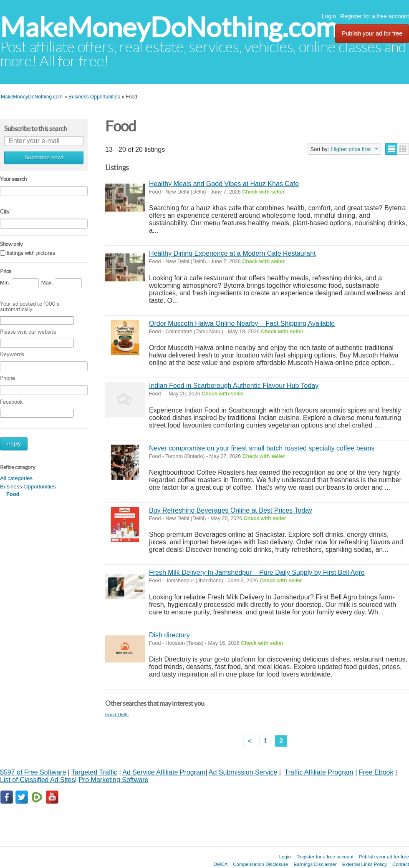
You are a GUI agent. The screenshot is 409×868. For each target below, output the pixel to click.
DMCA (220, 864)
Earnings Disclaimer (315, 864)
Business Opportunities (28, 487)
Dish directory (169, 635)
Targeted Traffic (94, 772)
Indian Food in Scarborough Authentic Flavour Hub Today (234, 386)
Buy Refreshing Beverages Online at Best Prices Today (231, 510)
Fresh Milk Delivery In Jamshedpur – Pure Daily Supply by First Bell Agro (257, 572)
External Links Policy (365, 864)
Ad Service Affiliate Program (164, 772)
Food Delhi (117, 714)
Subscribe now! (44, 157)
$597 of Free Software (33, 772)
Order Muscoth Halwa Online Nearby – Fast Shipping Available (242, 323)
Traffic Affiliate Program (319, 772)
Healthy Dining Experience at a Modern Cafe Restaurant (232, 253)
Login (329, 16)
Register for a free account (375, 16)
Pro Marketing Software (113, 780)
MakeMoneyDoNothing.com (169, 27)
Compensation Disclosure (260, 864)
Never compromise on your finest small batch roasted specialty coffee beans (262, 448)
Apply (14, 444)
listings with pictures (31, 253)
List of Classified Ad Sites (38, 780)
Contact (401, 864)
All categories (16, 478)
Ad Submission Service (243, 772)
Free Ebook (376, 772)
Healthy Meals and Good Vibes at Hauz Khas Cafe (224, 184)
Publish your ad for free (372, 33)
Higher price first (351, 149)
